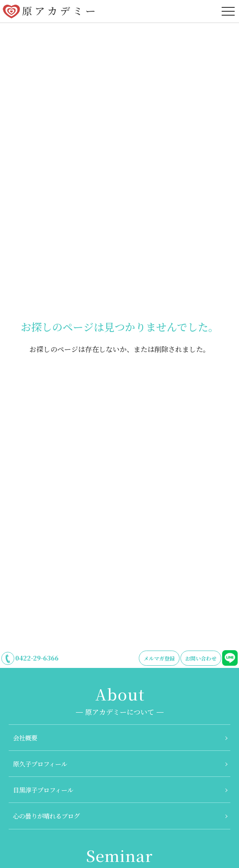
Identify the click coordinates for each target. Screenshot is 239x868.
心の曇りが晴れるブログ (46, 816)
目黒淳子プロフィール (43, 790)
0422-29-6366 (37, 658)
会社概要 (25, 738)
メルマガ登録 (159, 658)
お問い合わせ (201, 658)
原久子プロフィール (40, 764)
